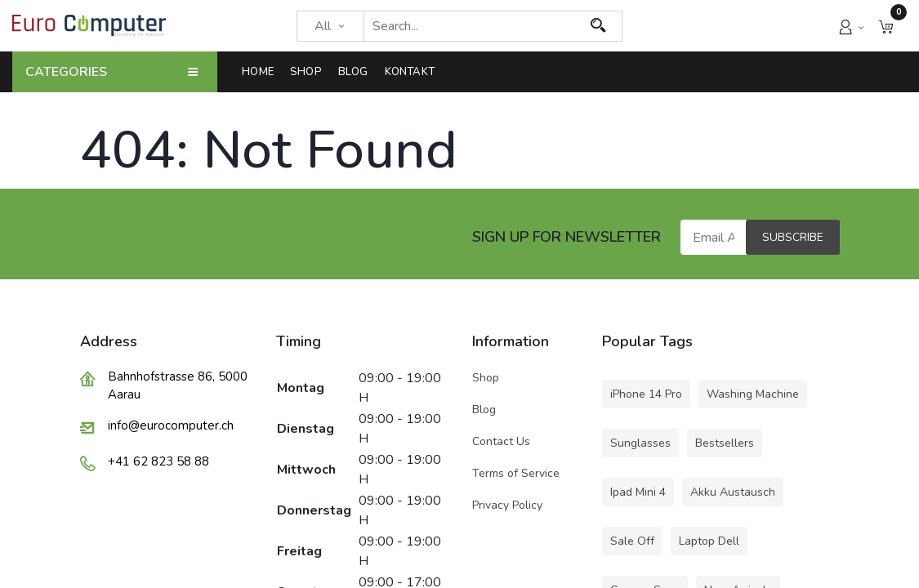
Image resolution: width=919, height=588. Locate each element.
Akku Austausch (733, 492)
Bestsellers (725, 443)
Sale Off (632, 541)
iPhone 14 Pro (646, 394)
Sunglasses (640, 443)
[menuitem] (262, 72)
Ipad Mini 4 (638, 492)
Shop (487, 378)
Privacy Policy (507, 505)
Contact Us (501, 441)
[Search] (598, 26)
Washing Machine (753, 394)
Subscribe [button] (793, 237)
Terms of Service (516, 473)
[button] (886, 26)
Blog (484, 410)
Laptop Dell (709, 541)
